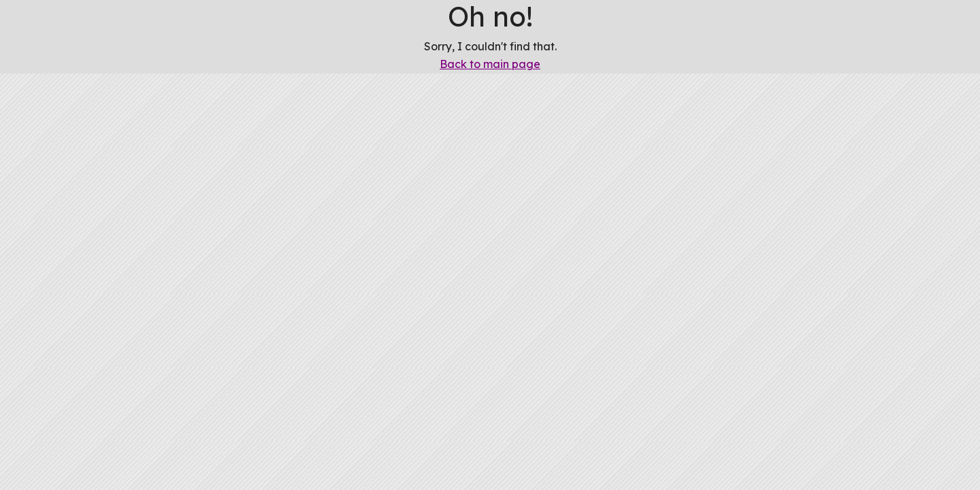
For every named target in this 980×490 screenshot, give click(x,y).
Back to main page (490, 64)
